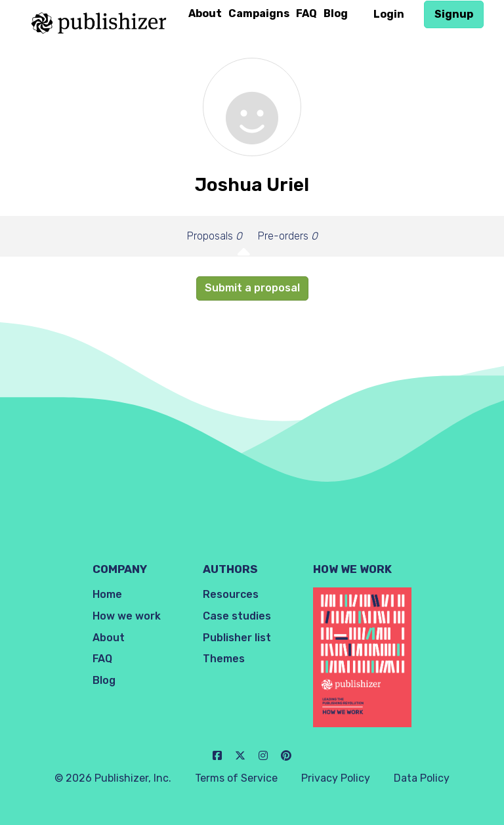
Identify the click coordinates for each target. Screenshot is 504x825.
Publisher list (237, 638)
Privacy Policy (336, 778)
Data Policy (422, 778)
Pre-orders (288, 236)
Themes (224, 659)
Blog (336, 13)
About (205, 13)
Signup (454, 14)
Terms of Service (236, 778)
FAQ (306, 13)
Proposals (215, 236)
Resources (231, 594)
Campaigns (259, 13)
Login (389, 14)
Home (107, 594)
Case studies (237, 616)
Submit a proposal (252, 288)
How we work (127, 616)
